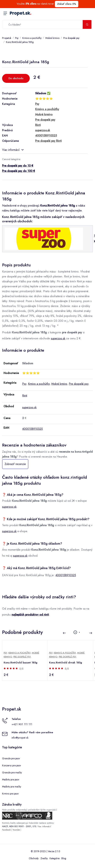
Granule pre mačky (12, 772)
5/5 (21, 669)
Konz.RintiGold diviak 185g (66, 663)
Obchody (34, 858)
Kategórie (55, 858)
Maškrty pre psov (11, 780)
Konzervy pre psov (12, 765)
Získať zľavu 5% (67, 4)
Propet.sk (20, 13)
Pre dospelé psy (71, 38)
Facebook (6, 830)
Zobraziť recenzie (15, 464)
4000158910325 (32, 429)
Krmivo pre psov (10, 794)
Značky (44, 858)
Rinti (25, 396)
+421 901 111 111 (22, 724)
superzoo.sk (58, 338)
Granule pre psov (11, 758)
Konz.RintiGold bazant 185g (20, 663)
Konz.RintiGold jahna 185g (20, 42)
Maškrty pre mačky (12, 787)
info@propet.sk (20, 738)
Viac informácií (13, 150)
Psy (17, 38)
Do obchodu (16, 78)
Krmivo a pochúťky (32, 38)
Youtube (16, 830)
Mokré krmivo (52, 38)
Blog (64, 858)
